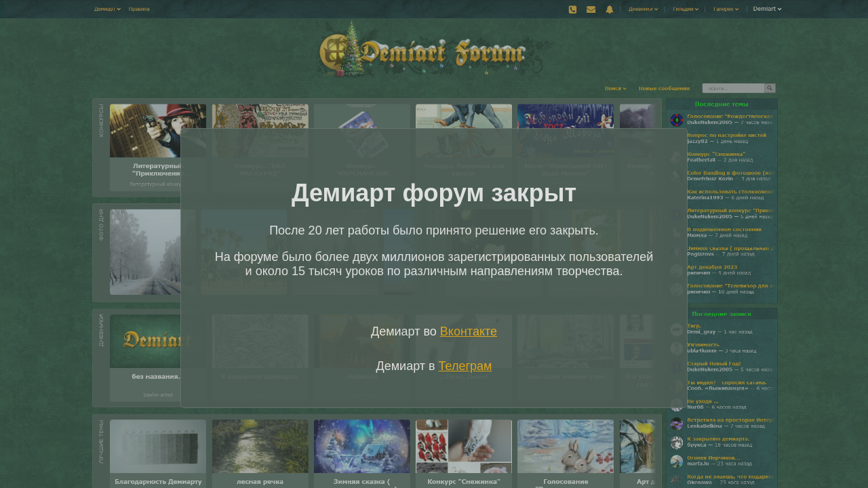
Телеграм (466, 366)
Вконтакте (469, 331)
